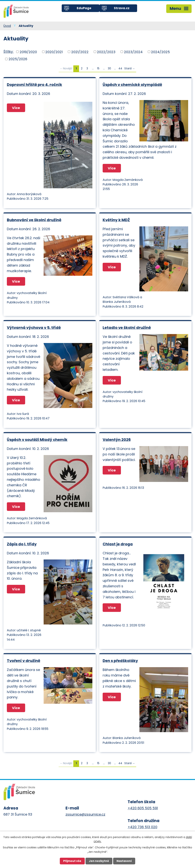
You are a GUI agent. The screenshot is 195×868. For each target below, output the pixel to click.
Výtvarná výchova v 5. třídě (34, 328)
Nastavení (124, 861)
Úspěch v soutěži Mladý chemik (37, 440)
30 (109, 69)
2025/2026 (18, 59)
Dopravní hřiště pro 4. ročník (34, 85)
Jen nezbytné (99, 861)
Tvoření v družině (24, 661)
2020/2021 (54, 52)
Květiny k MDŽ (116, 220)
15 (98, 69)
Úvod (7, 26)
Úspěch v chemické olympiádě (132, 85)
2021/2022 (80, 52)
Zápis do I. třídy (22, 544)
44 (120, 69)
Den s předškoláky (120, 661)
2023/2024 (133, 52)
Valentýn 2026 (117, 440)
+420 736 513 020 (142, 827)
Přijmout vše (72, 861)
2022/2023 (106, 52)
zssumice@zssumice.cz (85, 814)
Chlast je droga (118, 544)
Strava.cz (122, 8)
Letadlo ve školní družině (127, 328)
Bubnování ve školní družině (34, 220)
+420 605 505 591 (143, 808)
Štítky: (8, 52)
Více (16, 108)
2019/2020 (28, 52)
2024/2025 (160, 52)
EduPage (84, 8)
